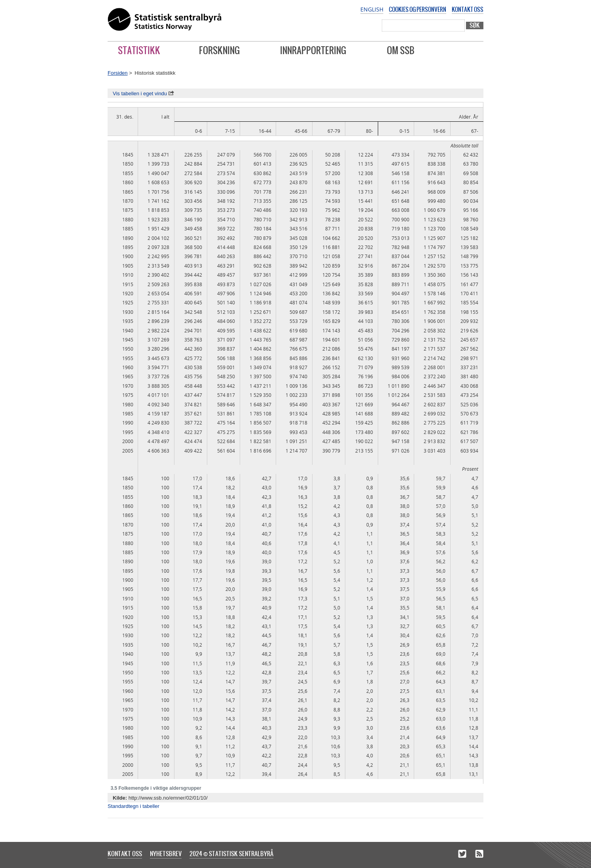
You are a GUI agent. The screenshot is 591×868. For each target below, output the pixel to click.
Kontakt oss (468, 9)
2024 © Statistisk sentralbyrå (231, 853)
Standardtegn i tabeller (134, 806)
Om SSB (401, 50)
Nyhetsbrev (166, 853)
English (372, 9)
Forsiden (118, 73)
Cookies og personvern (418, 9)
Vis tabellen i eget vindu (143, 93)
